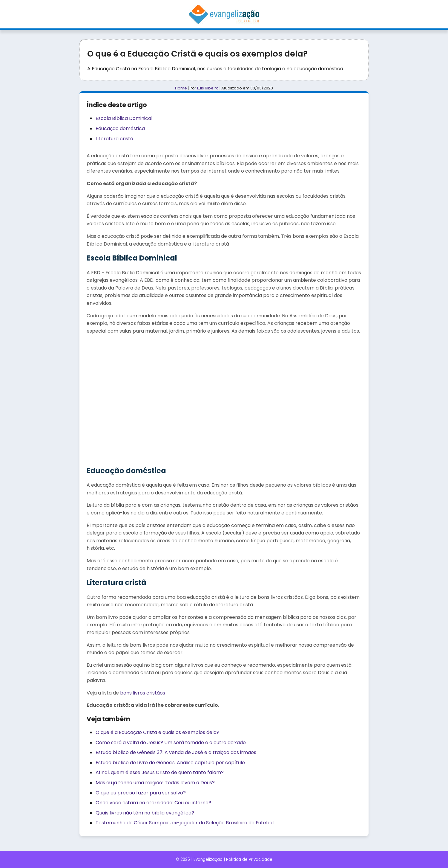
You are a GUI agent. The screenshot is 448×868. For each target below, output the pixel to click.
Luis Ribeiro (208, 88)
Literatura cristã (114, 139)
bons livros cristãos (143, 693)
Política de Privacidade (249, 859)
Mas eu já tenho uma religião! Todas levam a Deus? (155, 783)
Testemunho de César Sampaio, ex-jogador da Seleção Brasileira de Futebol (185, 823)
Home (181, 88)
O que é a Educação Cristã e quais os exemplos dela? (157, 732)
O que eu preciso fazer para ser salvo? (141, 793)
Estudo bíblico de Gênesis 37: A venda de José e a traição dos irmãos (176, 752)
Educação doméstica (120, 128)
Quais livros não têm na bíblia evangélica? (145, 813)
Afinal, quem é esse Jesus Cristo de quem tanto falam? (160, 772)
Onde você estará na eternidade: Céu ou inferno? (153, 803)
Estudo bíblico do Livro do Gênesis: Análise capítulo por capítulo (170, 763)
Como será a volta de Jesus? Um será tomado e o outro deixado (171, 743)
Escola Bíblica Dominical (124, 118)
